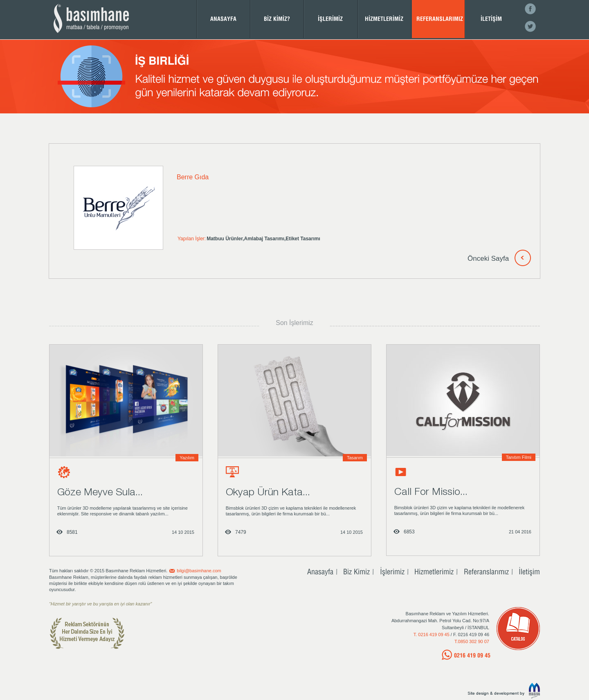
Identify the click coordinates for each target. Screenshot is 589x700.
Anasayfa (320, 571)
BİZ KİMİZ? (277, 19)
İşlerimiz (392, 571)
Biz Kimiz (356, 571)
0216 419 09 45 (472, 655)
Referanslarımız (486, 571)
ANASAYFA (223, 19)
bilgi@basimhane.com (199, 571)
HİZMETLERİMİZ (384, 19)
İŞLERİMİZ (330, 19)
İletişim (529, 571)
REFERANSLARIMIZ (440, 19)
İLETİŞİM (491, 19)
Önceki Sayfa (488, 259)
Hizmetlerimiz (434, 571)
